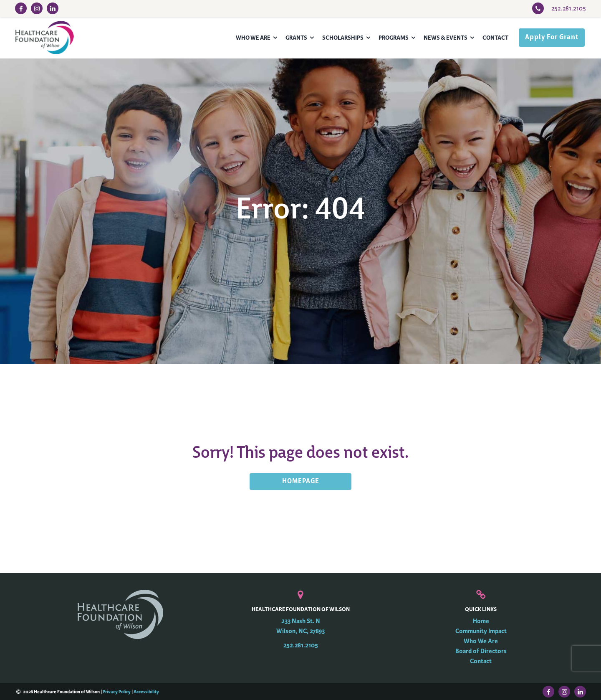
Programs (394, 38)
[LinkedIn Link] (53, 8)
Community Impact (481, 631)
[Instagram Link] (37, 8)
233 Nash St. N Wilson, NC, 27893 (300, 626)
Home (481, 621)
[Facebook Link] (21, 8)
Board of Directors (481, 651)
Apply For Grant (552, 38)
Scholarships (343, 38)
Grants (296, 38)
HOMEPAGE (301, 482)
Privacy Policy (117, 692)
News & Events (446, 38)
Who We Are (253, 38)
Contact (495, 38)
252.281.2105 (301, 645)
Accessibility (146, 692)
